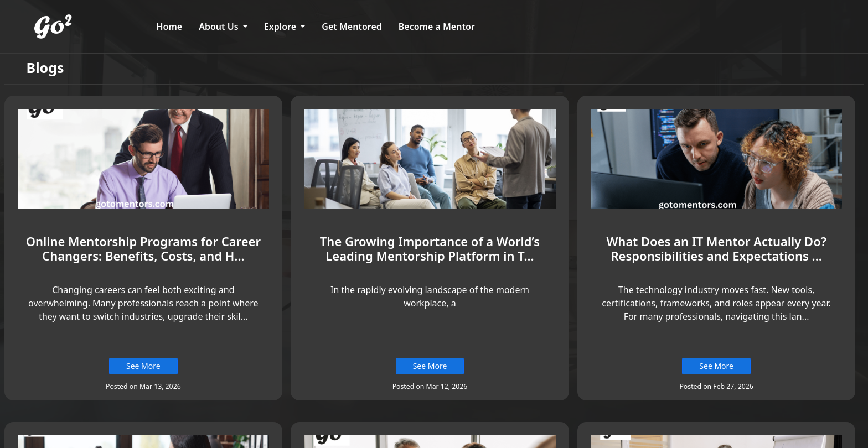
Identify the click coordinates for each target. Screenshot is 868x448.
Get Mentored (352, 27)
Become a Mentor (437, 27)
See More (143, 366)
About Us (220, 27)
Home (170, 27)
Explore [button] (281, 27)
